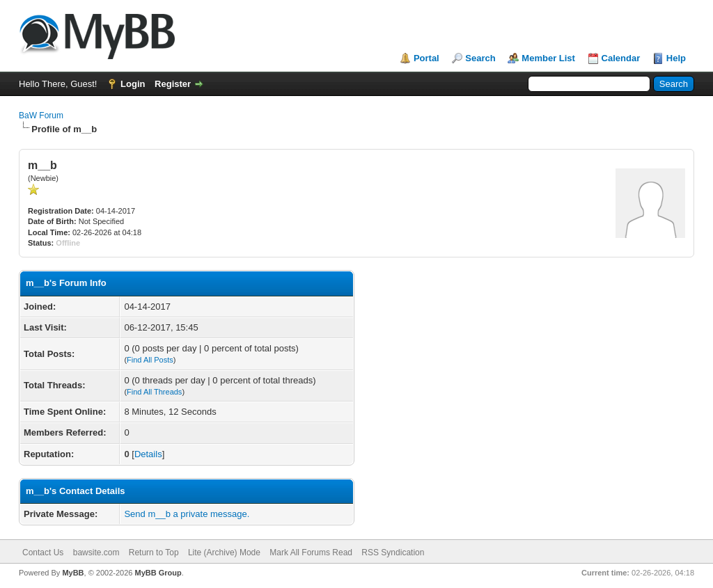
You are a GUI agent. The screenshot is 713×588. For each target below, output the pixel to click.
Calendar (621, 58)
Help (676, 58)
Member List (548, 58)
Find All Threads (154, 392)
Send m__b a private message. (187, 514)
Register (173, 84)
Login (133, 84)
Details (148, 454)
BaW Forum (41, 116)
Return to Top (154, 553)
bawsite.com (96, 553)
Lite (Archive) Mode (224, 553)
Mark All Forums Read (311, 553)
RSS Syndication (393, 553)
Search (480, 58)
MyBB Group (158, 573)
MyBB (73, 573)
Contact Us (43, 553)
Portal (426, 58)
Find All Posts (150, 360)
